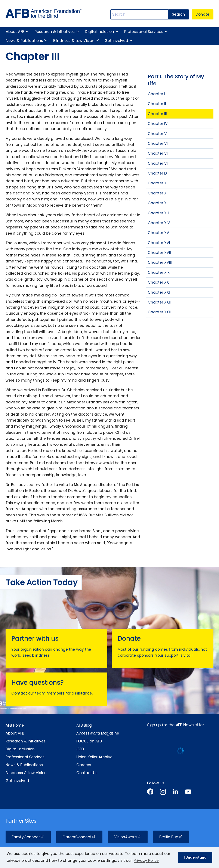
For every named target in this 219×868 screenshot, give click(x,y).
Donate (203, 14)
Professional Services (144, 32)
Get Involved (116, 41)
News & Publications (24, 41)
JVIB (80, 749)
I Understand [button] (195, 857)
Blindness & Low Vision (74, 41)
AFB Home (15, 725)
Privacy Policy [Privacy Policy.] (146, 861)
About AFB (15, 32)
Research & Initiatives (55, 32)
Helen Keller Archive (94, 757)
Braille (171, 837)
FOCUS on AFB (89, 741)
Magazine (98, 733)
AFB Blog (84, 725)
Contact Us (87, 773)
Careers (84, 765)
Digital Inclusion (99, 32)
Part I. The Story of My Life (176, 80)
